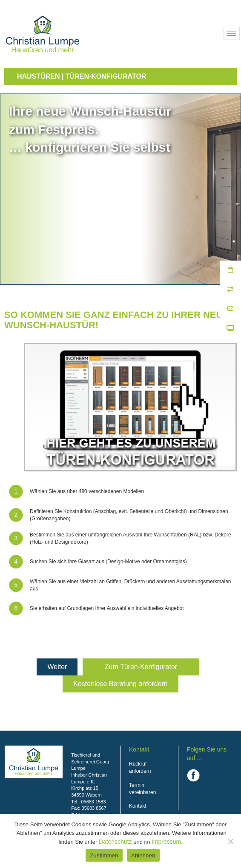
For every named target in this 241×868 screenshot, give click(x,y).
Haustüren (38, 76)
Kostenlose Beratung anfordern (120, 684)
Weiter (57, 667)
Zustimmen (104, 855)
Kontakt (138, 806)
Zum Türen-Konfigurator (141, 667)
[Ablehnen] (230, 841)
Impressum (166, 842)
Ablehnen (143, 855)
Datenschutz (115, 842)
